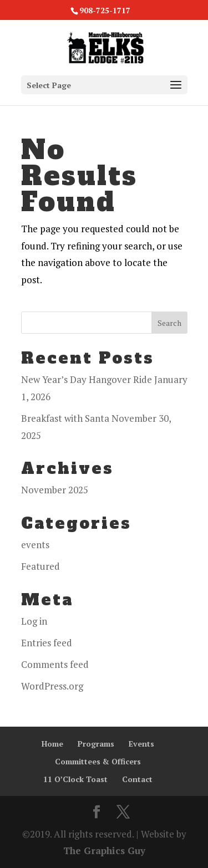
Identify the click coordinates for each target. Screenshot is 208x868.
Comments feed (55, 664)
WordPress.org (52, 686)
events (35, 545)
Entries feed (47, 643)
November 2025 (55, 490)
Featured (40, 566)
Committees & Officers (98, 761)
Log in (34, 621)
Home (52, 744)
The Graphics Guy (104, 851)
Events (141, 744)
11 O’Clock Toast (75, 779)
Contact (137, 779)
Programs (96, 744)
